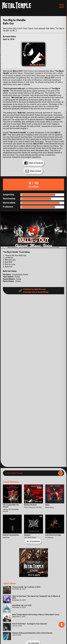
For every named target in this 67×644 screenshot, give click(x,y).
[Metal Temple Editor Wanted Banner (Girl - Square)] (34, 576)
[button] (34, 230)
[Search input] (31, 473)
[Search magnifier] (61, 473)
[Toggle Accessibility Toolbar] (62, 625)
